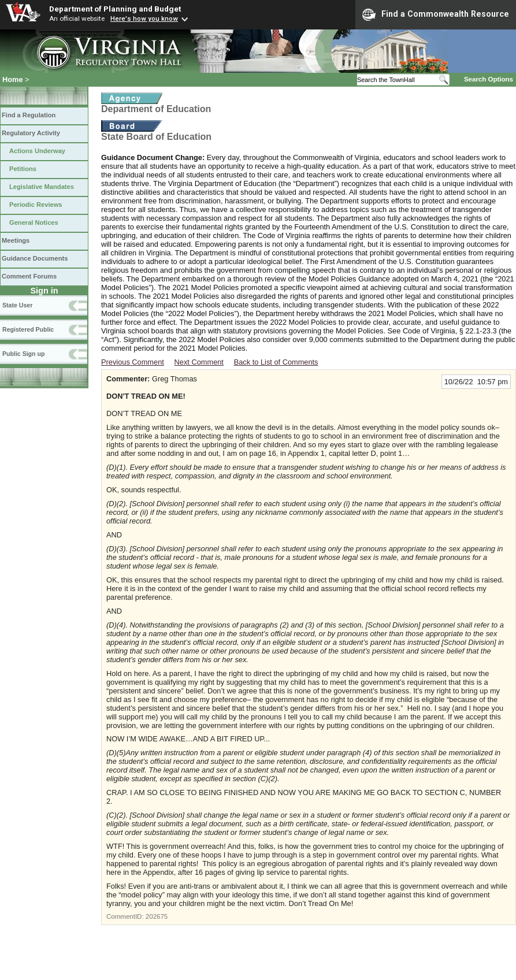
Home (13, 79)
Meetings (16, 240)
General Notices (34, 222)
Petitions (23, 169)
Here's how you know (144, 18)
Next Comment (199, 362)
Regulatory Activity (31, 133)
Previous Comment (133, 362)
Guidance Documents (35, 258)
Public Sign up (23, 354)
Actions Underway (37, 151)
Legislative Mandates (42, 187)
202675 (157, 916)
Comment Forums (29, 276)
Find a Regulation (29, 115)
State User (17, 305)
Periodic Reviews (36, 205)
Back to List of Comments (276, 362)
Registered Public (28, 329)
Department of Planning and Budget (115, 9)
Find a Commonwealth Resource (436, 14)
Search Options (489, 79)
